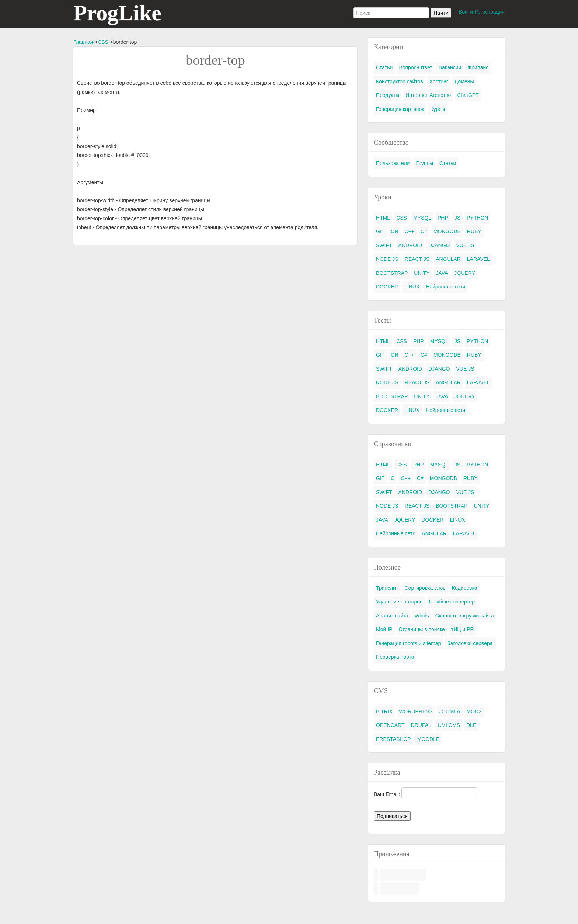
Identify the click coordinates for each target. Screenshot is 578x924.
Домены (464, 81)
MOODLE (429, 739)
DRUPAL (421, 725)
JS (457, 218)
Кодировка (465, 588)
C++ (410, 231)
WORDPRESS (416, 711)
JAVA (442, 273)
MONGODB (447, 231)
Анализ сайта (392, 616)
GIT (380, 231)
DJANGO (439, 245)
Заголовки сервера (470, 643)
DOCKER (387, 287)
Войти (466, 12)
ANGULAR (448, 259)
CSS (103, 42)
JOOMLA (450, 711)
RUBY (474, 231)
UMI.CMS (449, 725)
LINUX (412, 287)
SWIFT (384, 245)
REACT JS (417, 259)
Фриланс (478, 67)
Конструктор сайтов (400, 81)
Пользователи (393, 163)
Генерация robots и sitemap (408, 643)
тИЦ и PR (463, 629)
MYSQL (422, 218)
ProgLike (117, 13)
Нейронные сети (445, 287)
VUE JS (465, 245)
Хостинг (439, 81)
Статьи (384, 67)
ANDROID (410, 245)
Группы (424, 163)
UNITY (422, 273)
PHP (443, 218)
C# (424, 231)
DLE (471, 725)
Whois (422, 616)
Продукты (388, 95)
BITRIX (384, 711)
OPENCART (390, 725)
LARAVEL (478, 259)
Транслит (387, 588)
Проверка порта (395, 657)
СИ (394, 231)
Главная (83, 42)
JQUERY (465, 273)
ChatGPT (468, 95)
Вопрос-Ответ (415, 67)
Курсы (438, 109)
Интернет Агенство (428, 95)
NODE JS (387, 259)
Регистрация (490, 12)
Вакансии (450, 67)
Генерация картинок (400, 109)
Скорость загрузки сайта (465, 616)
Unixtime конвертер (452, 602)
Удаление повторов (399, 602)
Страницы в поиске (422, 629)
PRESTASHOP (394, 739)
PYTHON (477, 218)
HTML (383, 218)
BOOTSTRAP (392, 273)
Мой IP (384, 629)
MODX (474, 711)
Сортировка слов (425, 588)
